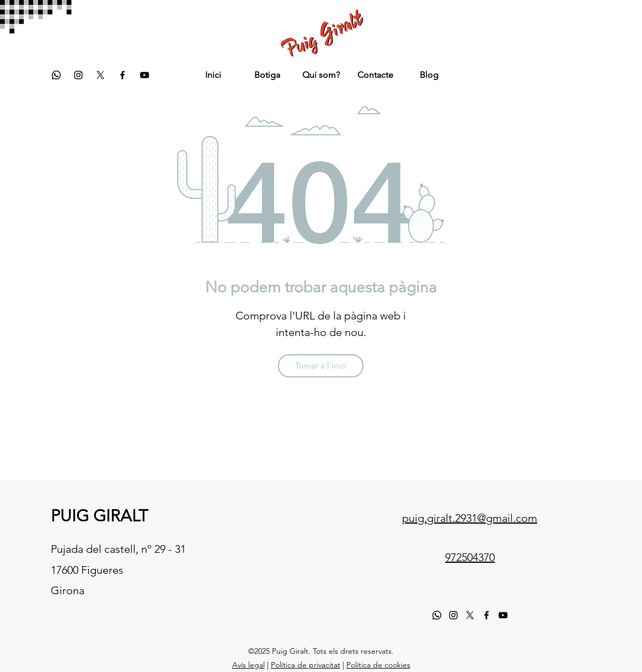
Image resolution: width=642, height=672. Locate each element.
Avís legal (248, 665)
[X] (470, 615)
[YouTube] (145, 75)
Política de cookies (378, 665)
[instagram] (78, 75)
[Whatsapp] (56, 75)
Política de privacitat (306, 665)
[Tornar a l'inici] (321, 366)
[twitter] (100, 75)
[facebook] (122, 75)
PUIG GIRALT (99, 516)
